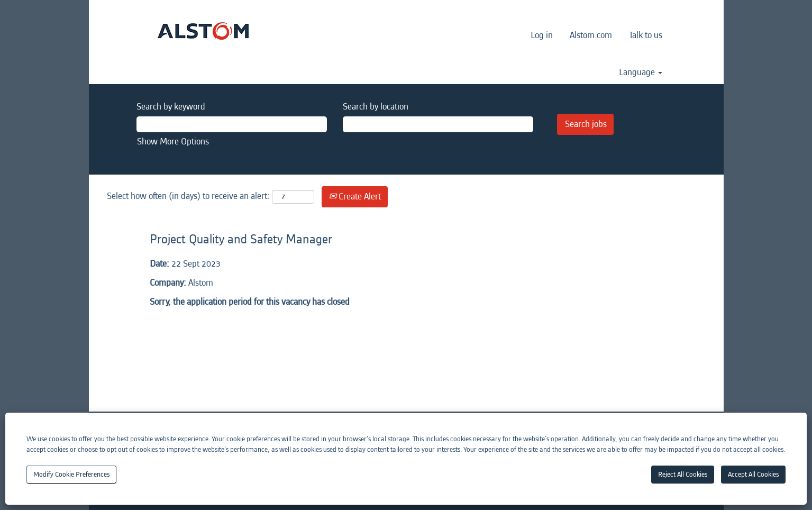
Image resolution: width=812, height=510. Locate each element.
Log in (542, 35)
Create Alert (355, 197)
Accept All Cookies (753, 474)
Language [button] (641, 72)
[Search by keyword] (232, 124)
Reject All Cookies (683, 474)
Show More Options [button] (173, 142)
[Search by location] (438, 124)
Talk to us (646, 35)
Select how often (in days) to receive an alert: (188, 196)
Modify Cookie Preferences (71, 474)
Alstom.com (591, 35)
